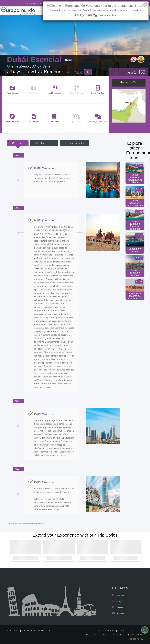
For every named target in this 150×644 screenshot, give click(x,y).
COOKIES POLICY (135, 639)
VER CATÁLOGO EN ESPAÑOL (28, 3)
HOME (99, 631)
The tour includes (73, 143)
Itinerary (18, 143)
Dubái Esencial (35, 60)
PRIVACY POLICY (135, 635)
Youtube (118, 614)
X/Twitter (118, 608)
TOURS (122, 631)
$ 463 (137, 72)
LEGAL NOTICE (116, 635)
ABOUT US (110, 631)
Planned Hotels (44, 143)
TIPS (132, 631)
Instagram (119, 602)
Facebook (118, 596)
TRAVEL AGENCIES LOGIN (93, 635)
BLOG (140, 631)
